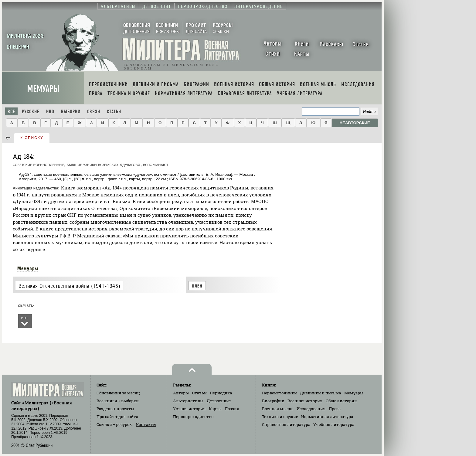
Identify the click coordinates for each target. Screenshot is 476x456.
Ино (50, 112)
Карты (215, 409)
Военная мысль (278, 409)
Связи (94, 112)
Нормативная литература (327, 417)
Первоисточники (279, 393)
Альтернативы (188, 401)
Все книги (118, 401)
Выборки (71, 112)
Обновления (118, 393)
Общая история (341, 401)
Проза (335, 409)
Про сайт (117, 417)
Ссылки (115, 424)
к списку (32, 138)
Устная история (189, 409)
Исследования (311, 409)
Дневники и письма (320, 393)
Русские (31, 112)
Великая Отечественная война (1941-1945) (69, 286)
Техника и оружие (280, 417)
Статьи (114, 112)
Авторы (181, 393)
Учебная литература (334, 424)
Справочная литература (286, 424)
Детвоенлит (219, 401)
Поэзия (232, 409)
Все (11, 112)
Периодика (221, 393)
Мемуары (43, 89)
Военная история (305, 401)
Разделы (115, 409)
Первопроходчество (193, 417)
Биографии (273, 401)
